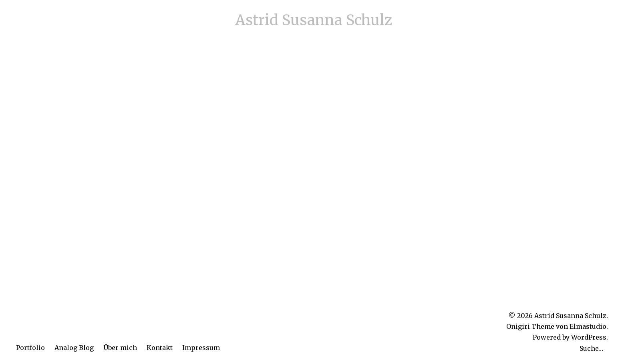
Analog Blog (74, 348)
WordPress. (590, 337)
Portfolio (30, 348)
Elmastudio (588, 326)
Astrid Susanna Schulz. (571, 316)
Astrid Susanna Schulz (314, 20)
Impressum (201, 348)
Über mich (120, 348)
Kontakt (160, 348)
